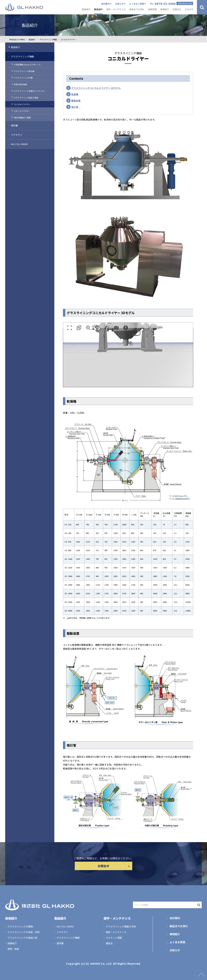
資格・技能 (13, 949)
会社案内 (106, 4)
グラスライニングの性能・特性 (24, 932)
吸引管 (76, 107)
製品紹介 (16, 47)
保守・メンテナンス (117, 918)
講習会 (109, 943)
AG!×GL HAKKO (19, 144)
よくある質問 (177, 942)
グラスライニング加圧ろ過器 (26, 98)
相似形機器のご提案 (22, 118)
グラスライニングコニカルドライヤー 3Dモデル (96, 88)
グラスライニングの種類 (20, 926)
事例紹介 (175, 934)
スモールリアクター (22, 111)
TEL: (171, 4)
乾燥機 (75, 94)
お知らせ (119, 4)
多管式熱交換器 (20, 84)
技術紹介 (86, 9)
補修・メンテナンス (116, 932)
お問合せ (114, 866)
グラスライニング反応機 (24, 71)
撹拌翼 (14, 125)
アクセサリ (17, 135)
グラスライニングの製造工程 (22, 938)
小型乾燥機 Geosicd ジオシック (27, 65)
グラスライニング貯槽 (23, 78)
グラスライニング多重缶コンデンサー (30, 91)
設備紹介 (12, 943)
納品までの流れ (179, 926)
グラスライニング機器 (22, 56)
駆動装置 (76, 101)
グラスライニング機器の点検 (121, 926)
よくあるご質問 (137, 4)
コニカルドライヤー (22, 104)
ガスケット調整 (114, 938)
